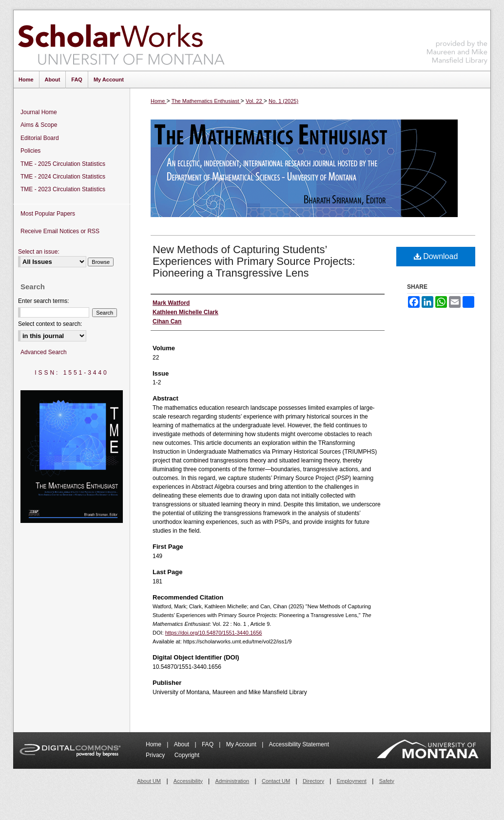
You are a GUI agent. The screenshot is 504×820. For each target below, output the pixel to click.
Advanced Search (44, 352)
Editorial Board (40, 138)
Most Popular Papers (48, 214)
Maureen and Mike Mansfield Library (457, 39)
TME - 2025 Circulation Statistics (63, 164)
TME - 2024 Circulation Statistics (63, 177)
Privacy (156, 755)
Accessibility (188, 781)
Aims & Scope (39, 125)
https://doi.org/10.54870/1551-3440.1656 (214, 633)
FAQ (208, 744)
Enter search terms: (44, 301)
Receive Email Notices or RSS (60, 231)
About (183, 744)
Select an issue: (39, 252)
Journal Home (39, 112)
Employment (352, 781)
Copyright (187, 755)
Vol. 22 (255, 101)
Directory (313, 781)
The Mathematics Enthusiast (206, 101)
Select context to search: (50, 324)
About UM (149, 781)
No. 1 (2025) (283, 101)
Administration (233, 781)
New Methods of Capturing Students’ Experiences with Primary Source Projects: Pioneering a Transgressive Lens (254, 261)
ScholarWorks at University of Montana (121, 40)
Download (436, 256)
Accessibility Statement (299, 744)
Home (158, 101)
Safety (387, 781)
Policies (30, 151)
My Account (242, 744)
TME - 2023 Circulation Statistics (63, 189)
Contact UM (276, 781)
